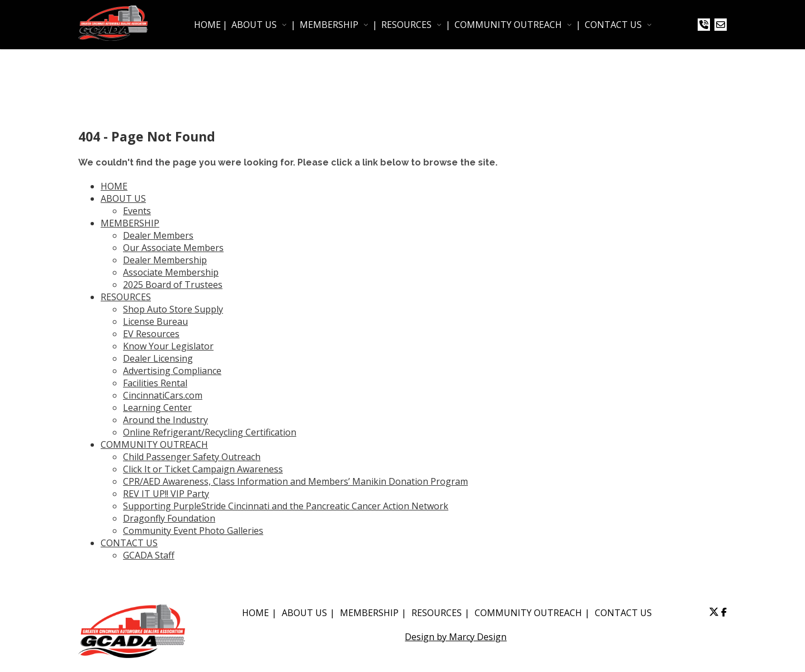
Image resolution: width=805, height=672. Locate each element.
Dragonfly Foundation (169, 518)
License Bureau (155, 321)
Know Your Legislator (168, 346)
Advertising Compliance (172, 371)
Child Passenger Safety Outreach (192, 457)
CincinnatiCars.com (163, 395)
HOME (207, 25)
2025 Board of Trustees (173, 285)
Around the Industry (165, 420)
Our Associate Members (173, 248)
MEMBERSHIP (329, 25)
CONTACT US (613, 25)
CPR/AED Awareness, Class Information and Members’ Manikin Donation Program (295, 481)
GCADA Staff (149, 555)
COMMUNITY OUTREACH (508, 25)
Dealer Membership (165, 260)
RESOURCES (406, 25)
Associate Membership (171, 272)
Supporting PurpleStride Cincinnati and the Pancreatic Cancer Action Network (286, 506)
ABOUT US (254, 25)
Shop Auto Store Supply (173, 309)
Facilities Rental (155, 383)
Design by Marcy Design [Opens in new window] (456, 637)
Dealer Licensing (158, 358)
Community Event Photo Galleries (193, 531)
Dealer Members (158, 235)
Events (137, 211)
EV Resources (151, 334)
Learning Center (157, 408)
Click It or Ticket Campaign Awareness (203, 469)
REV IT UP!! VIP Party (166, 494)
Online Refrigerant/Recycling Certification (210, 432)
